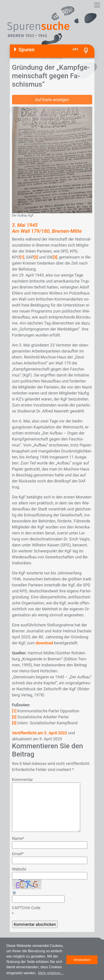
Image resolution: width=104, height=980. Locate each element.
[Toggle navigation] (97, 5)
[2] (36, 257)
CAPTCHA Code (26, 908)
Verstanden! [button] (82, 960)
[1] (22, 257)
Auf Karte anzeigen (52, 100)
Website (19, 869)
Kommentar (22, 780)
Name (18, 838)
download (44, 643)
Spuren (27, 50)
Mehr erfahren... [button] (51, 973)
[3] (55, 257)
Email (18, 854)
